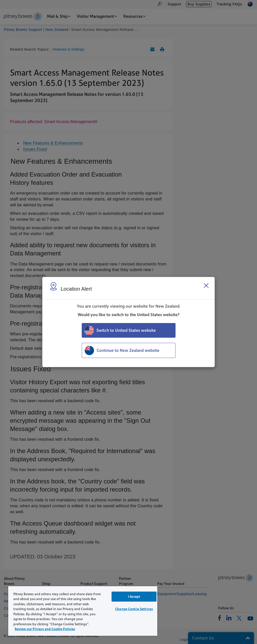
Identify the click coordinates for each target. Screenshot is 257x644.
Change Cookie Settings (134, 609)
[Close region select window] (206, 286)
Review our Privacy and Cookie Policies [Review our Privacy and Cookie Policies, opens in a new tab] (45, 629)
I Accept (134, 597)
